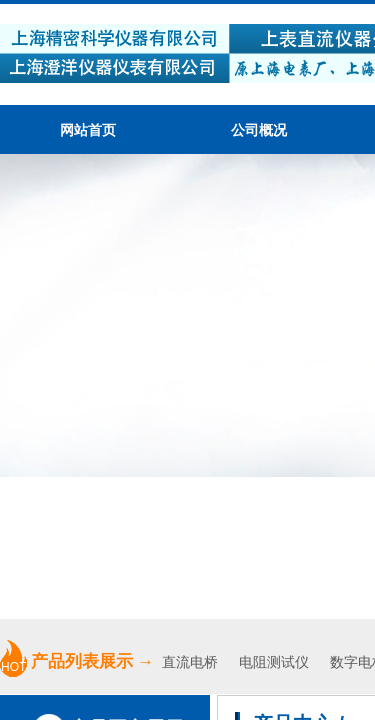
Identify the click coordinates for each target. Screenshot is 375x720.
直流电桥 (192, 662)
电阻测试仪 (274, 662)
